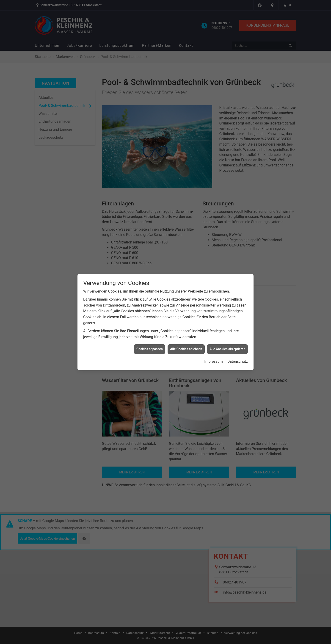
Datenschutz (238, 355)
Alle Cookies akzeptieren (227, 343)
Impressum (214, 355)
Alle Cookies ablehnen (186, 343)
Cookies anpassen (150, 343)
